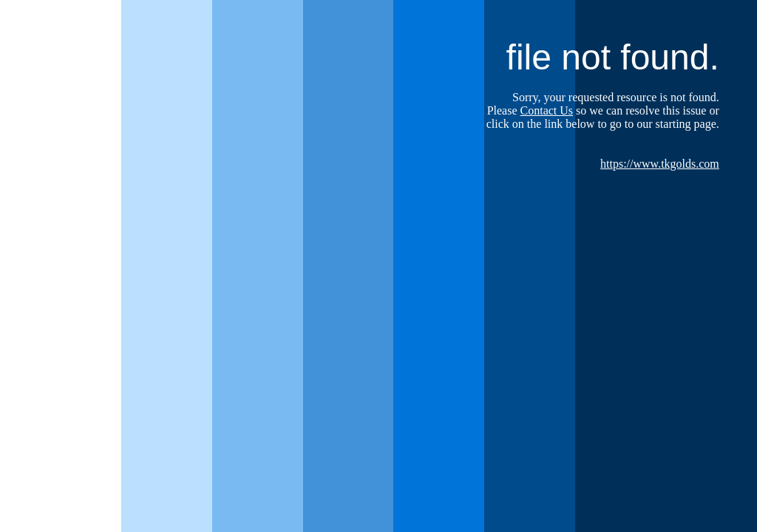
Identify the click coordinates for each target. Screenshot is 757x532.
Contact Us (547, 110)
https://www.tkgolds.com (660, 164)
